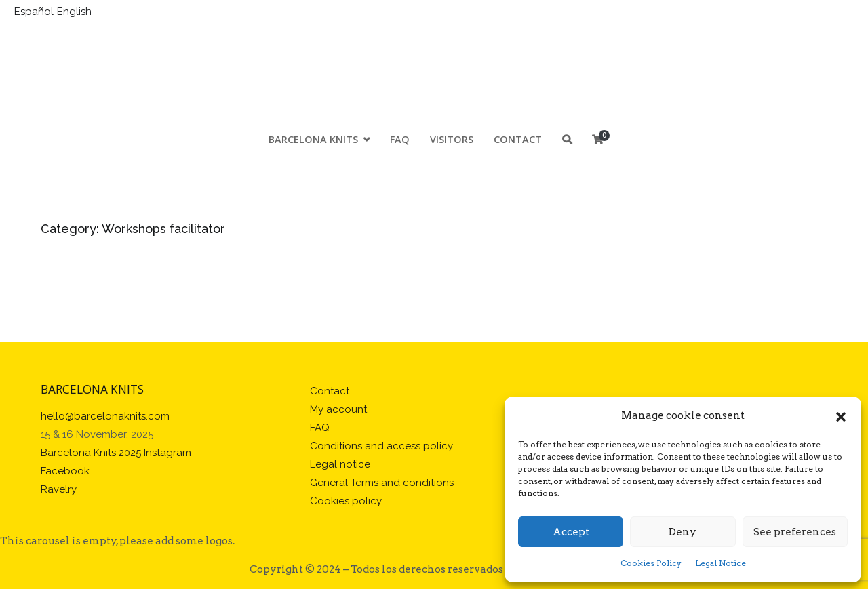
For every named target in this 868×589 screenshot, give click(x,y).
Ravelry (59, 489)
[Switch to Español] (36, 12)
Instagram (167, 453)
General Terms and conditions (382, 483)
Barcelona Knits (313, 140)
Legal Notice (721, 563)
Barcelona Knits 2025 (91, 453)
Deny (683, 532)
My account (338, 409)
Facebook (65, 471)
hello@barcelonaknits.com (105, 416)
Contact (518, 140)
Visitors (452, 140)
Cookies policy (346, 501)
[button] (841, 416)
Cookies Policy (651, 563)
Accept (571, 532)
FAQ (400, 140)
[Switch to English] (76, 12)
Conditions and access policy (381, 446)
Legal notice (340, 464)
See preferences (795, 532)
